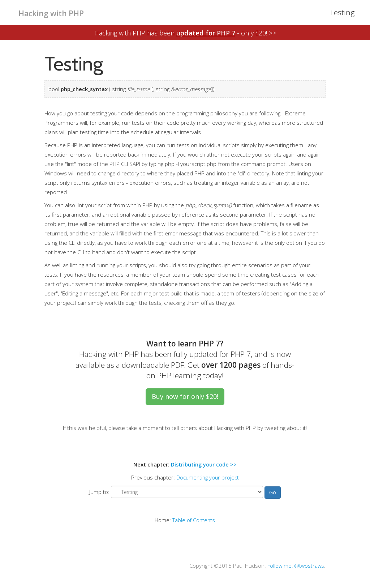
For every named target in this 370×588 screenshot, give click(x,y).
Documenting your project (208, 477)
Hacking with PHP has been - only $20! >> (185, 33)
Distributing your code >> (204, 464)
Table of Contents (194, 520)
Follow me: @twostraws (295, 565)
